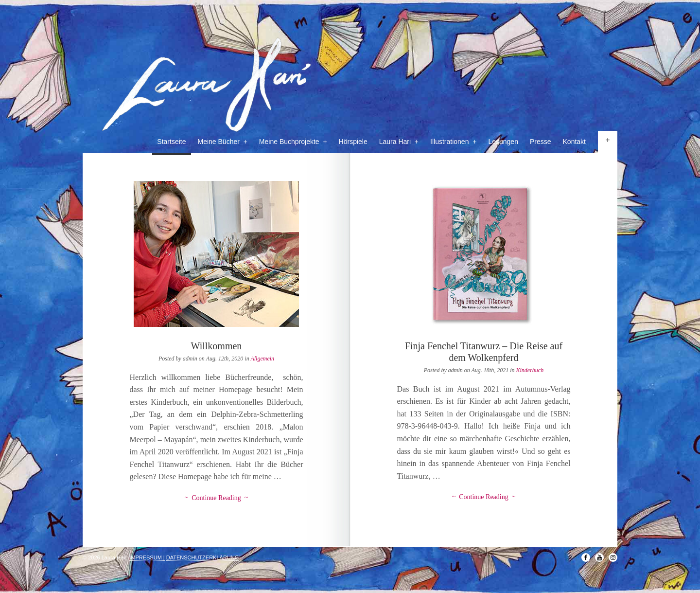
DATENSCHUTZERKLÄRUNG (203, 557)
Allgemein (262, 359)
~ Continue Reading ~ (217, 498)
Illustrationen (453, 142)
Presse (541, 142)
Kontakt (574, 142)
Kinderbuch (530, 370)
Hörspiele (353, 142)
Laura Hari (399, 142)
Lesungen (503, 142)
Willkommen (217, 346)
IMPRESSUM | (147, 557)
